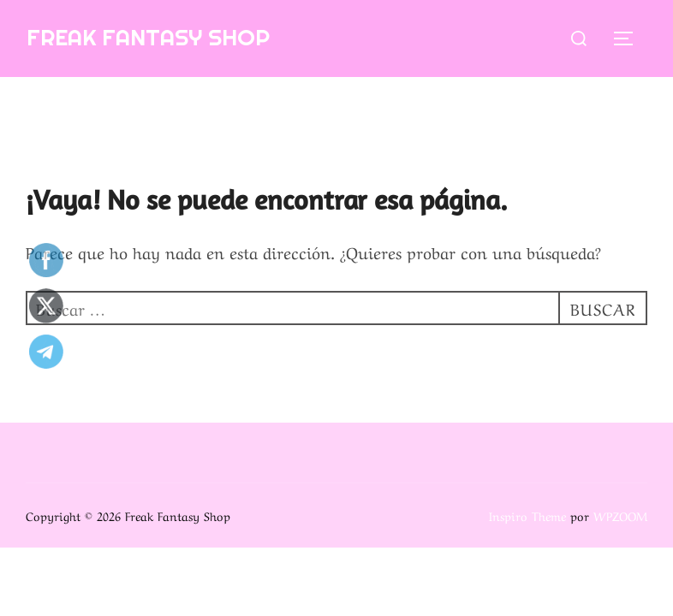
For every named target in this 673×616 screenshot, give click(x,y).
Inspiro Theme (527, 515)
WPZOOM (620, 515)
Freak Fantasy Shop (148, 37)
